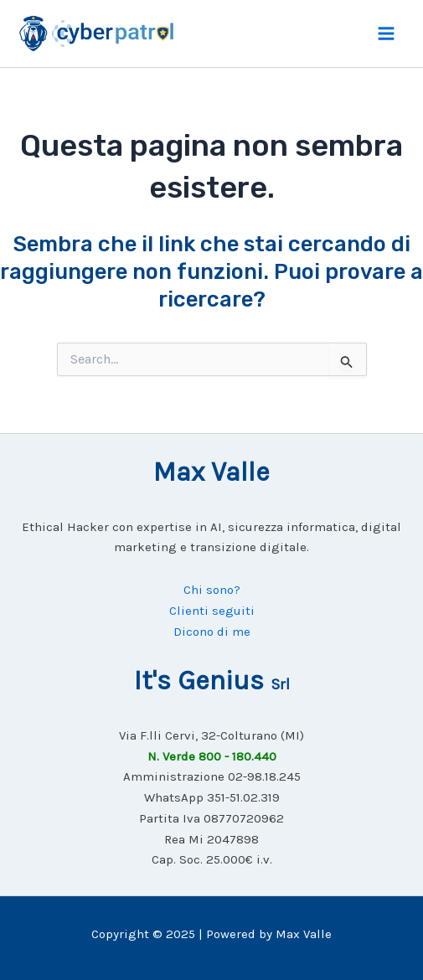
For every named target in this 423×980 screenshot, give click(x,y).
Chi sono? (212, 590)
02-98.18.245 (264, 776)
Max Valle (304, 934)
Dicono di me (212, 632)
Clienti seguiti (212, 611)
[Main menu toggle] (387, 34)
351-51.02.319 (243, 797)
